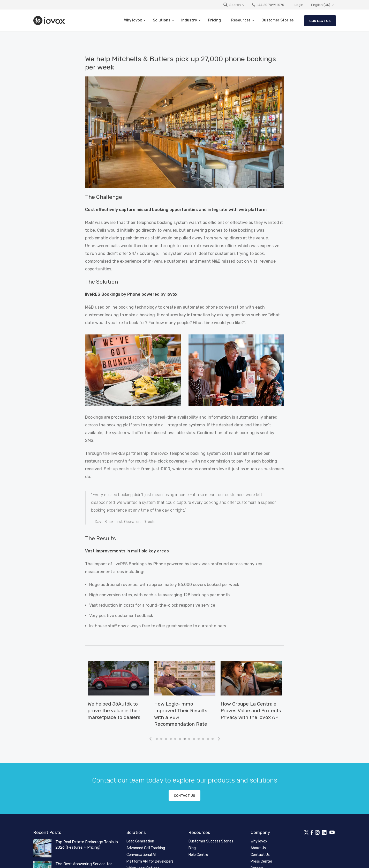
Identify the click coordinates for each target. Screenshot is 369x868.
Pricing (214, 20)
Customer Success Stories (211, 841)
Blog (192, 848)
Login (299, 5)
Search (232, 5)
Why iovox (133, 20)
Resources (241, 20)
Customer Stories (278, 20)
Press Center (261, 861)
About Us (258, 848)
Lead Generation (140, 841)
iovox (50, 21)
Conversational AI (141, 855)
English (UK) (321, 5)
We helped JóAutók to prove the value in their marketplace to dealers (114, 711)
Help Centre (198, 855)
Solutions (162, 20)
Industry (189, 20)
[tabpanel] (118, 694)
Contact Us (320, 21)
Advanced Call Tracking (146, 848)
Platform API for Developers (150, 861)
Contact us (185, 796)
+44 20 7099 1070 (268, 5)
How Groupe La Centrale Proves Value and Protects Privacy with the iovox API (251, 711)
